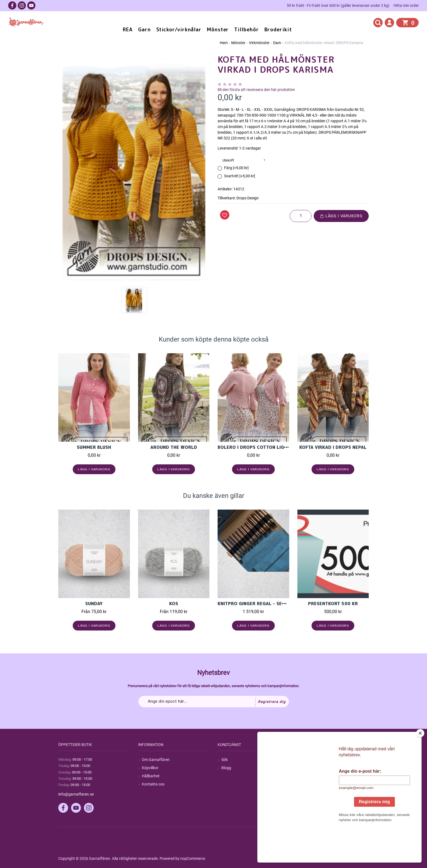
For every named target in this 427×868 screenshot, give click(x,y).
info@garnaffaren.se (76, 794)
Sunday (94, 604)
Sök (225, 760)
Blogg (226, 768)
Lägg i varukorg (341, 216)
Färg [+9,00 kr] (236, 168)
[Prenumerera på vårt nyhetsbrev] (214, 702)
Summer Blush (94, 447)
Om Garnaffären (156, 760)
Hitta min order (406, 5)
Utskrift (228, 160)
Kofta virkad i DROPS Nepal (333, 447)
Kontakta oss (153, 784)
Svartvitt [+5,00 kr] (240, 176)
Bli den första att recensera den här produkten (256, 90)
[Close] (421, 767)
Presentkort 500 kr (333, 604)
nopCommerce (193, 858)
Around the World (174, 447)
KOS (174, 604)
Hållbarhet (151, 776)
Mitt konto (310, 760)
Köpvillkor (150, 768)
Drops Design (248, 198)
